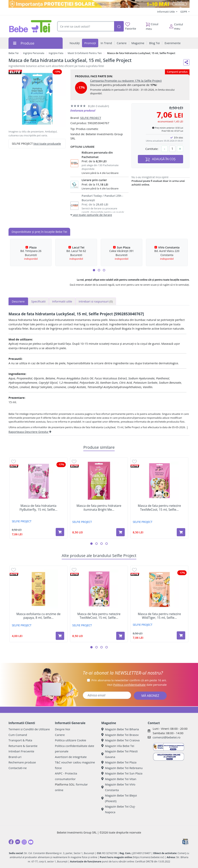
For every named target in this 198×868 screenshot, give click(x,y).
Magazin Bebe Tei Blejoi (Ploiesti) (119, 798)
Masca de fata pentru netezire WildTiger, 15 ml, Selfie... (159, 616)
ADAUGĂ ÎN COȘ (160, 159)
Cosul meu (152, 25)
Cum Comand (18, 735)
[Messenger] (18, 842)
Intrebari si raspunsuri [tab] (96, 301)
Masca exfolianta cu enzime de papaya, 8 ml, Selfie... (38, 616)
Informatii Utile (166, 12)
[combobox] (86, 26)
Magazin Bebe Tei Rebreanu (122, 768)
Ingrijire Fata (56, 53)
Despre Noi (62, 729)
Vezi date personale (137, 685)
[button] (94, 270)
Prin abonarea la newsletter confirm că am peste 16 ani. (129, 680)
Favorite (131, 26)
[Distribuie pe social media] (186, 62)
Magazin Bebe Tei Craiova (120, 740)
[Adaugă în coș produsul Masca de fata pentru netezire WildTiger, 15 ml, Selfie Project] (181, 635)
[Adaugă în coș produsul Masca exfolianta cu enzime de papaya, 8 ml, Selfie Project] (60, 636)
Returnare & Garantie (23, 746)
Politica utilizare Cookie (70, 740)
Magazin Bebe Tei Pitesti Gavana (119, 754)
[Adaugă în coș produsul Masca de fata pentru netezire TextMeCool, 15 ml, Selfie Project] (181, 532)
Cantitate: (152, 149)
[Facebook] (11, 842)
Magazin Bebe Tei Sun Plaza (122, 773)
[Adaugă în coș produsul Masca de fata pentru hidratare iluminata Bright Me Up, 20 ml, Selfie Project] (120, 532)
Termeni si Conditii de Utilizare (29, 729)
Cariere (60, 735)
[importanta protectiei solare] (99, 4)
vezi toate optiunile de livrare (91, 215)
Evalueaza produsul (83, 110)
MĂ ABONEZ (150, 696)
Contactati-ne (18, 768)
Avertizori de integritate (71, 757)
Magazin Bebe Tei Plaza (119, 762)
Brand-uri (15, 757)
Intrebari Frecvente (21, 751)
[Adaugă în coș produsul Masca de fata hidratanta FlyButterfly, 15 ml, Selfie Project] (60, 532)
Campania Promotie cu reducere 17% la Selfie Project (126, 81)
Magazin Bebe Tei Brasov (120, 735)
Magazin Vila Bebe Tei (118, 746)
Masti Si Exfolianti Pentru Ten (85, 53)
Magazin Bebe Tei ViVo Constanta (118, 787)
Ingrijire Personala (34, 53)
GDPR (184, 12)
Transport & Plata (20, 740)
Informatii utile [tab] (62, 301)
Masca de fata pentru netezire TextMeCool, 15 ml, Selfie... (159, 508)
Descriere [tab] (18, 301)
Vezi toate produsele (47, 144)
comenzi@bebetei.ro (166, 737)
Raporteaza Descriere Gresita (30, 432)
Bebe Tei (14, 53)
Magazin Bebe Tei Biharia (120, 729)
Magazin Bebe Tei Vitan (119, 779)
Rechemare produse (22, 762)
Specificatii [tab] (38, 301)
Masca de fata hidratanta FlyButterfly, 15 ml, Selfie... (38, 508)
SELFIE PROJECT (91, 118)
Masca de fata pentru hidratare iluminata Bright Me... (99, 508)
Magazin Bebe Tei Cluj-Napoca (118, 809)
